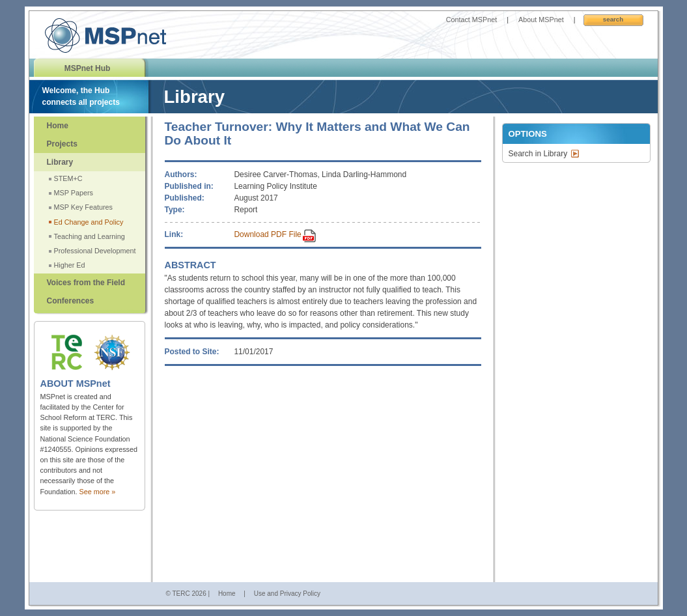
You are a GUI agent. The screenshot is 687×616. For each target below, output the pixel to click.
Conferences (71, 301)
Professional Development (95, 251)
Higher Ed (70, 265)
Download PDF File (267, 234)
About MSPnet (541, 20)
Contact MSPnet (472, 20)
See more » (98, 492)
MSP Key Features (83, 207)
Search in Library (538, 154)
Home (58, 126)
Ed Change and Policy (89, 222)
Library (60, 162)
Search (613, 19)
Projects (62, 144)
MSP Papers (74, 193)
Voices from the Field (86, 283)
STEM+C (68, 178)
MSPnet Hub (88, 68)
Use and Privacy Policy (287, 594)
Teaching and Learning (90, 236)
